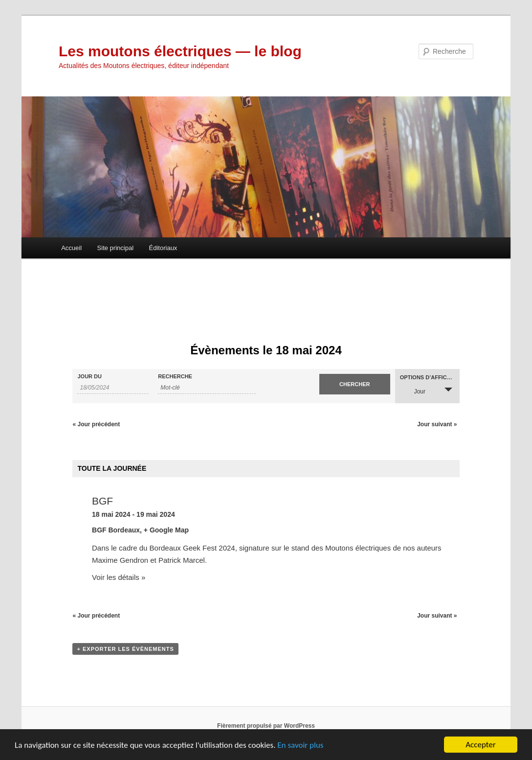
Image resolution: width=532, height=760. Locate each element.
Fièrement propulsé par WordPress (266, 726)
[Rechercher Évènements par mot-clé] (207, 388)
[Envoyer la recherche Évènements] (355, 384)
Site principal (115, 248)
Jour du (89, 377)
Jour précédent (96, 424)
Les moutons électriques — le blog (180, 51)
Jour (414, 390)
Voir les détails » (119, 577)
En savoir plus (300, 746)
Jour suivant (437, 424)
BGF (102, 501)
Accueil (71, 248)
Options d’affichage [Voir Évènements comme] (430, 378)
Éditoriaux (163, 248)
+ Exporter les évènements (125, 649)
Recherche (175, 377)
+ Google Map (166, 530)
